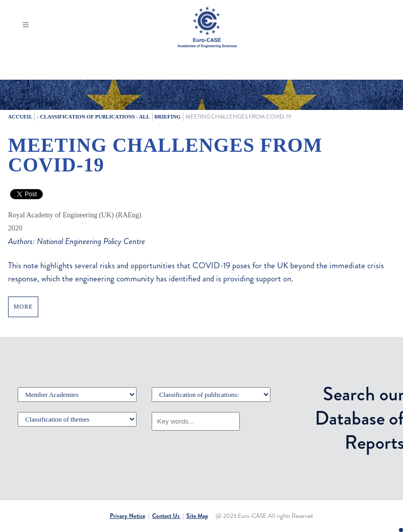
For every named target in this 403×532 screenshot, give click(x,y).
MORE (23, 307)
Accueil (20, 117)
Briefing (168, 117)
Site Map (197, 516)
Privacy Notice (127, 516)
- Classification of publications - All (93, 117)
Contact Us (166, 516)
